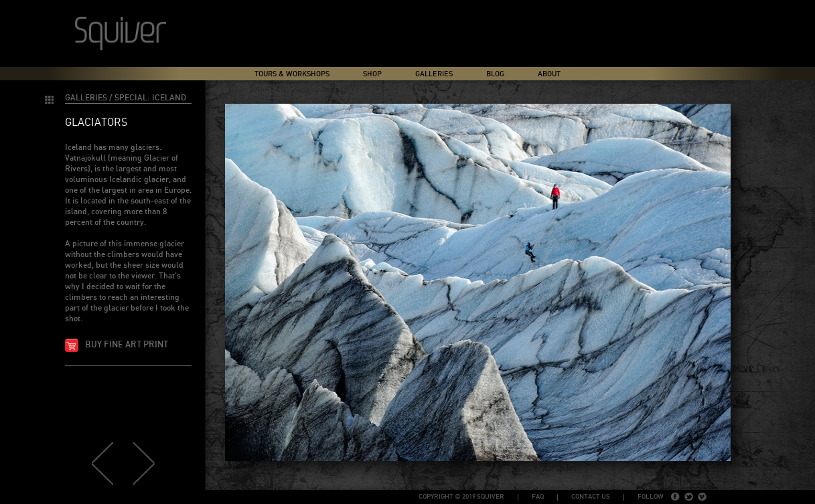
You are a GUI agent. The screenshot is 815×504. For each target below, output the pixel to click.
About (549, 74)
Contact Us (591, 497)
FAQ (538, 497)
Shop (372, 74)
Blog (495, 74)
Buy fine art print (127, 345)
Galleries (434, 74)
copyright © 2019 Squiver (461, 497)
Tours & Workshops (292, 74)
